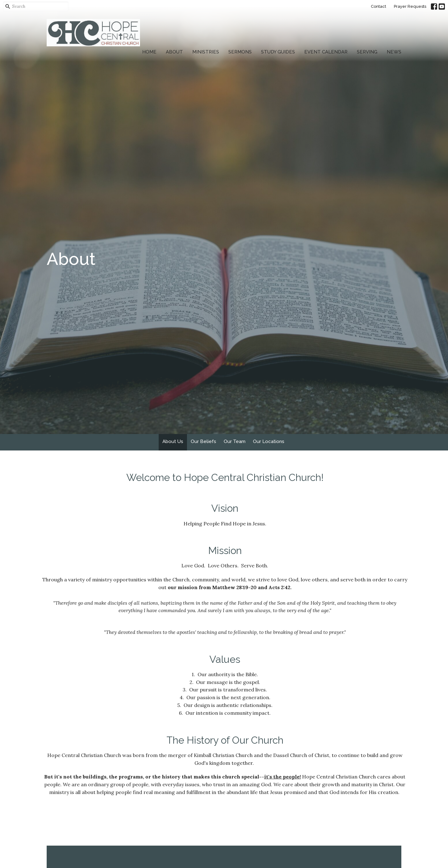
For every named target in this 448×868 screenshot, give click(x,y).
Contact (378, 6)
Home (149, 52)
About (174, 52)
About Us (173, 441)
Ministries (206, 52)
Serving (367, 52)
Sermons (240, 52)
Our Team (235, 441)
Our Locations (269, 441)
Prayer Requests (410, 6)
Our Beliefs (203, 441)
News (394, 52)
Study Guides (278, 52)
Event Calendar (326, 52)
